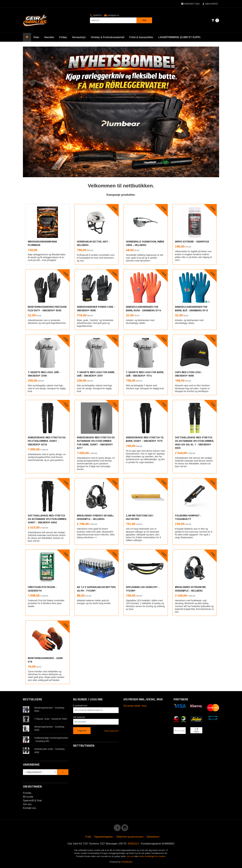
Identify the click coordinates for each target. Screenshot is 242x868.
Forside (27, 793)
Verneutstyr (79, 37)
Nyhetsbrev (153, 837)
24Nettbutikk (127, 862)
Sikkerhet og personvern (130, 837)
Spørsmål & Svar (32, 800)
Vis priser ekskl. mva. (135, 706)
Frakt (88, 837)
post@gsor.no (112, 15)
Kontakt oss (30, 808)
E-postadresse (80, 706)
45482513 (96, 15)
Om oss (27, 804)
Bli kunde (28, 797)
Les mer (130, 856)
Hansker (49, 37)
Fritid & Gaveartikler (141, 37)
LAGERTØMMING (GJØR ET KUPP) (179, 37)
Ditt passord (79, 717)
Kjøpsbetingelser (104, 837)
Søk (144, 20)
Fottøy (63, 37)
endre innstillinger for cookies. (152, 856)
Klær (36, 37)
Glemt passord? (111, 731)
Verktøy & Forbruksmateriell (108, 37)
